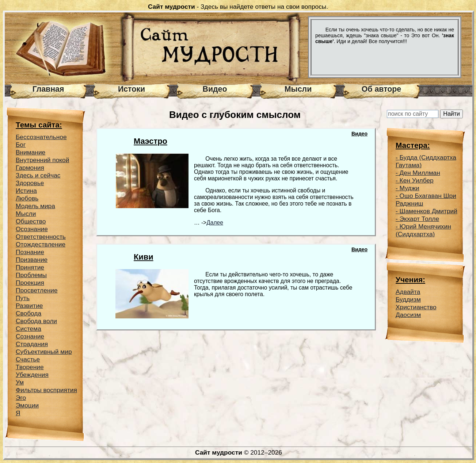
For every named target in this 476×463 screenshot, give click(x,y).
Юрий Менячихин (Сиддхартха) (423, 230)
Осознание (32, 229)
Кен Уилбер (417, 180)
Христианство (416, 307)
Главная (48, 89)
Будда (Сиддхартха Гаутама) (426, 161)
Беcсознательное (41, 137)
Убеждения (32, 375)
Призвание (32, 260)
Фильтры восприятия (46, 390)
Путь (23, 298)
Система (28, 329)
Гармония (30, 168)
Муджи (410, 188)
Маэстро (151, 141)
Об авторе (381, 89)
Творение (30, 367)
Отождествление (41, 244)
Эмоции (27, 405)
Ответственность (41, 237)
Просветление (37, 290)
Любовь (27, 198)
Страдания (32, 344)
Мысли (298, 89)
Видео (215, 89)
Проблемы (31, 275)
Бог (21, 145)
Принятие (30, 267)
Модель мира (35, 206)
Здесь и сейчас (38, 175)
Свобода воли (36, 321)
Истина (26, 191)
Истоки (132, 89)
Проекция (30, 283)
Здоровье (30, 183)
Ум (20, 382)
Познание (30, 252)
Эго (21, 398)
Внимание (31, 152)
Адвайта (408, 292)
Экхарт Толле (420, 219)
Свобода (28, 313)
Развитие (29, 306)
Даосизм (408, 315)
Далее (215, 223)
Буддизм (408, 299)
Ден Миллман (420, 173)
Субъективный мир (44, 352)
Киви (144, 257)
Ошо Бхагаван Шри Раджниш (426, 200)
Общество (31, 221)
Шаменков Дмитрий (429, 211)
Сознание (30, 336)
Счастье (28, 359)
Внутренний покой (42, 160)
